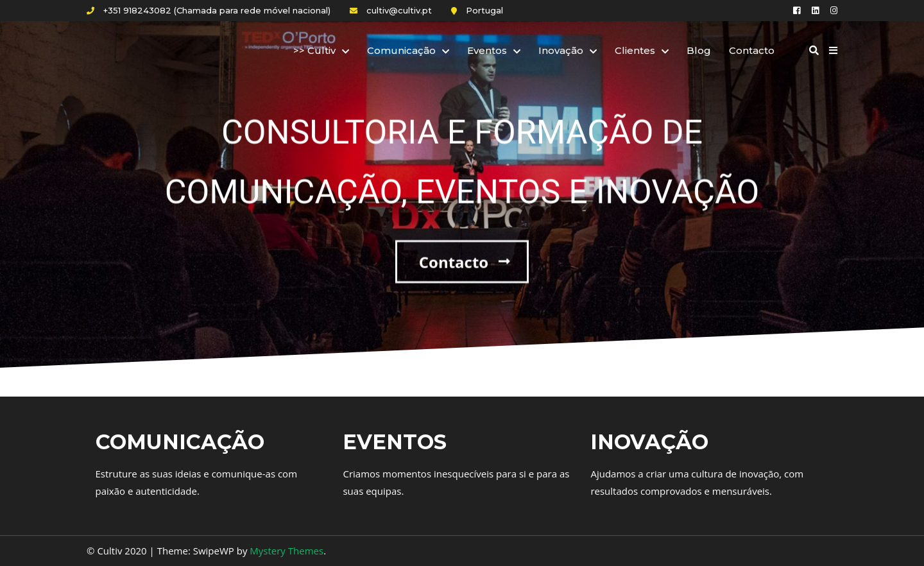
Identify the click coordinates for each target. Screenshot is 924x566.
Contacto (752, 50)
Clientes (635, 50)
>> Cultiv (314, 50)
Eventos (487, 50)
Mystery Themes (287, 551)
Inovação (561, 50)
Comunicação (401, 50)
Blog (699, 50)
